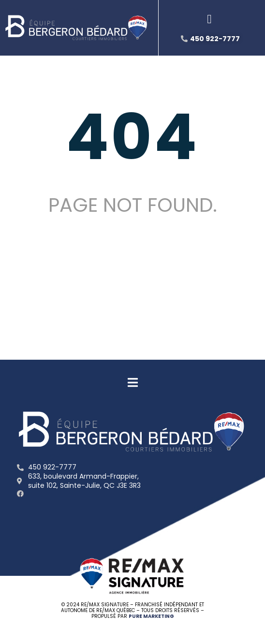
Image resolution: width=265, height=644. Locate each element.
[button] (210, 20)
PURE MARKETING (151, 616)
